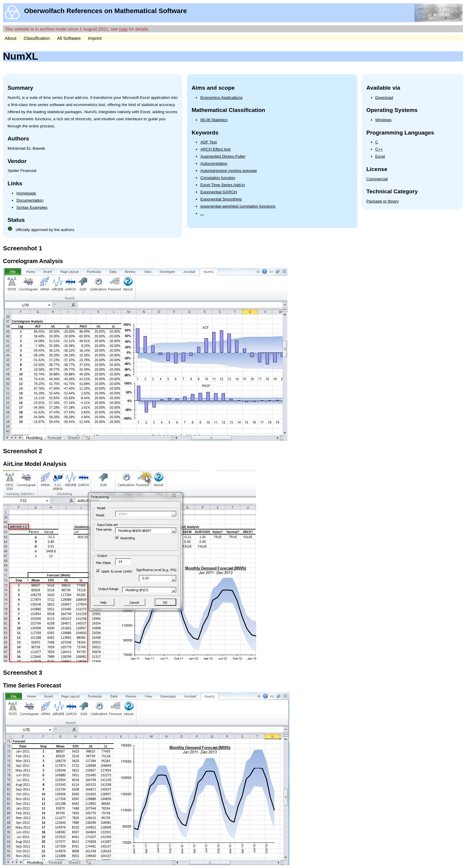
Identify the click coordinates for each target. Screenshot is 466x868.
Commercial (377, 179)
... (202, 213)
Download (384, 98)
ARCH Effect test (215, 149)
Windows (384, 120)
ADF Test (208, 142)
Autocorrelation (214, 163)
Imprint (95, 38)
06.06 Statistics (214, 120)
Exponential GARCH (219, 192)
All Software (69, 38)
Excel (380, 156)
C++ (379, 149)
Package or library (383, 201)
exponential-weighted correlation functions (238, 206)
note (123, 29)
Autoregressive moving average (229, 171)
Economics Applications (221, 98)
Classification (37, 38)
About (11, 38)
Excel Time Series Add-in (223, 185)
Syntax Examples (32, 207)
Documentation (30, 200)
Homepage (26, 193)
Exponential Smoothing (221, 199)
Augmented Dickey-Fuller (223, 156)
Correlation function (218, 178)
